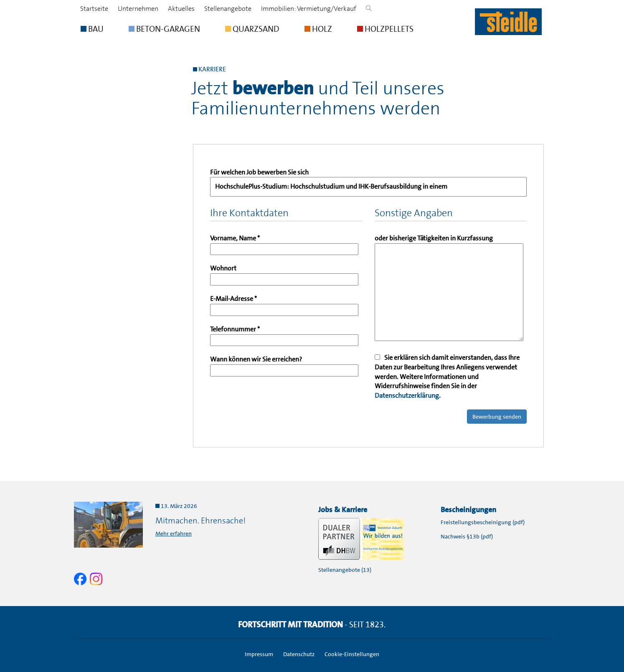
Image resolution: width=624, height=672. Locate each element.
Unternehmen (138, 9)
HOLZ (318, 29)
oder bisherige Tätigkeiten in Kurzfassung (449, 288)
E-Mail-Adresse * (284, 304)
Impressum (259, 654)
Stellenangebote (228, 9)
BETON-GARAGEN (164, 29)
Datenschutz (299, 654)
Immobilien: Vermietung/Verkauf (309, 9)
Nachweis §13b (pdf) (467, 536)
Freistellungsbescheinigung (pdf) (483, 522)
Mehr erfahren (174, 533)
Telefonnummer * (284, 335)
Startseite (94, 9)
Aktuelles (181, 9)
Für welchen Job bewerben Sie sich (368, 182)
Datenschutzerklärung (407, 395)
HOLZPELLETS (385, 29)
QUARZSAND (252, 29)
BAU (92, 29)
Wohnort (284, 274)
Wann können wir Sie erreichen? (284, 365)
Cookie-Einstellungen (352, 654)
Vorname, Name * (284, 244)
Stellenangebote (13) (345, 570)
